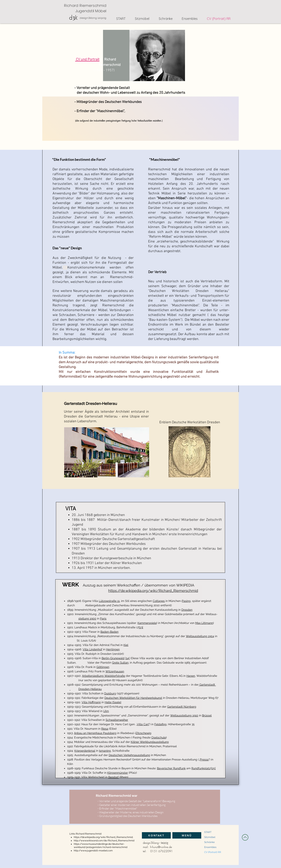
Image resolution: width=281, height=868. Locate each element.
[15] (213, 768)
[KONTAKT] (156, 835)
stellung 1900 (87, 619)
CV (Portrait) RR (213, 852)
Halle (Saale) (113, 702)
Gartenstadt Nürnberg (182, 707)
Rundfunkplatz (201, 768)
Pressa (204, 759)
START (208, 832)
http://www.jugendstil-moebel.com (93, 851)
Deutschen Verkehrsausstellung (129, 755)
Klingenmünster (118, 773)
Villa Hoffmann (91, 702)
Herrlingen (113, 649)
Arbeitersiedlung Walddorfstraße (104, 676)
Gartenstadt (208, 685)
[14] (127, 658)
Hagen (191, 676)
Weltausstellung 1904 (200, 636)
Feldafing (160, 724)
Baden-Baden (109, 632)
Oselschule (159, 737)
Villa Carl (143, 724)
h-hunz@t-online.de (161, 847)
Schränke (209, 842)
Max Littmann (204, 623)
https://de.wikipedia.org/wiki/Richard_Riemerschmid (153, 591)
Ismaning (105, 751)
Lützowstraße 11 (109, 601)
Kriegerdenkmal (85, 751)
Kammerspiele (147, 623)
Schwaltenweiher (117, 720)
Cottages (159, 601)
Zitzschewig (144, 733)
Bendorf (113, 777)
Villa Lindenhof (92, 649)
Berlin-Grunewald (113, 658)
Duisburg (110, 693)
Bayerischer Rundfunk (171, 768)
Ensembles (210, 847)
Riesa (105, 729)
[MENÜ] (187, 835)
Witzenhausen (115, 671)
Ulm (106, 711)
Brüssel (207, 715)
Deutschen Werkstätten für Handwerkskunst (133, 698)
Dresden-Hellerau (90, 689)
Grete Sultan (120, 663)
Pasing (186, 601)
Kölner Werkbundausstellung (150, 742)
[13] (141, 627)
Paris (103, 619)
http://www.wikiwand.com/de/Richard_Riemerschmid (104, 841)
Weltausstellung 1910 (184, 715)
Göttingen (103, 667)
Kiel (126, 645)
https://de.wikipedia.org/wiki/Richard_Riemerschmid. (103, 837)
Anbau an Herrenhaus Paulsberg (95, 733)
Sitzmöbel (210, 837)
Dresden (187, 610)
